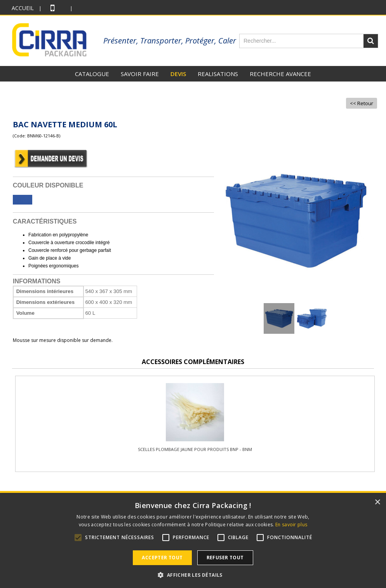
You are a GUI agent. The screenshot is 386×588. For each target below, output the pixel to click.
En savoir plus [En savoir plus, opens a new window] (291, 525)
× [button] (377, 502)
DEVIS (178, 74)
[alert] (193, 541)
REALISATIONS (218, 74)
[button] (193, 575)
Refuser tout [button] (225, 558)
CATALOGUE (92, 74)
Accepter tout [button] (162, 558)
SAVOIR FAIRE (140, 74)
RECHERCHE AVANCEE (280, 74)
